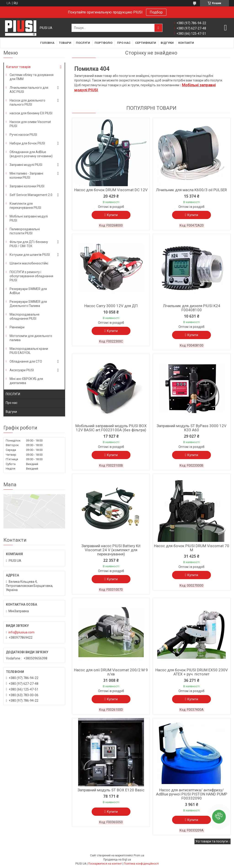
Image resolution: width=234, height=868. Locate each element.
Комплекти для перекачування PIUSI (25, 206)
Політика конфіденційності (141, 864)
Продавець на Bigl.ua (117, 860)
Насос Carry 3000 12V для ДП (111, 306)
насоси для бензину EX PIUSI (31, 113)
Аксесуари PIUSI (22, 370)
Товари (65, 43)
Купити (112, 215)
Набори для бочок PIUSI (27, 143)
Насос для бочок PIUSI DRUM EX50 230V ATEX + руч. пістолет (192, 672)
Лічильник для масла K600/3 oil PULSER (191, 190)
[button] (219, 817)
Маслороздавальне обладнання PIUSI (25, 316)
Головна (47, 43)
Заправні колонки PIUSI (27, 186)
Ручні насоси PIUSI (23, 135)
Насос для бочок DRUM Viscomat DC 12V (111, 190)
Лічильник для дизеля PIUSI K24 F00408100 (192, 308)
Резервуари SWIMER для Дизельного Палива (28, 304)
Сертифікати (146, 43)
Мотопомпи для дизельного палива (31, 338)
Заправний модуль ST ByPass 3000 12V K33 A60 (191, 428)
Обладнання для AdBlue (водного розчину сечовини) (31, 154)
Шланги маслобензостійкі (29, 263)
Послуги (83, 43)
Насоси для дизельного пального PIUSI (27, 102)
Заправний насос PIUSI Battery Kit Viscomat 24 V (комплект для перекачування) (111, 550)
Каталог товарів (18, 67)
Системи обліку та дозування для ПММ (32, 77)
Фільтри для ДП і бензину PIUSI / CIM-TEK (29, 244)
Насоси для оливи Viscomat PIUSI (30, 124)
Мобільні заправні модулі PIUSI (29, 218)
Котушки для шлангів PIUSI (30, 255)
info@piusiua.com (21, 632)
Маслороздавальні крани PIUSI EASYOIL (29, 351)
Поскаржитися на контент (105, 864)
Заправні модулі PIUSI (26, 165)
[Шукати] (158, 28)
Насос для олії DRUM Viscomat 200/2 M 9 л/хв (111, 672)
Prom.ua (139, 855)
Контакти (186, 43)
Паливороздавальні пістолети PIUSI (25, 231)
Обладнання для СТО (26, 361)
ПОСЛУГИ (13, 394)
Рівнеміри (17, 327)
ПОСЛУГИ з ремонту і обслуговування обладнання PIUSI (31, 276)
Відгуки (167, 43)
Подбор (156, 12)
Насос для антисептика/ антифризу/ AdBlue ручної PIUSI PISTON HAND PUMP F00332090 (192, 794)
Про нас (124, 43)
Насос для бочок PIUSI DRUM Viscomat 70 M (192, 548)
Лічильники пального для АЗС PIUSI (29, 90)
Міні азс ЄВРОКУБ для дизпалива (26, 381)
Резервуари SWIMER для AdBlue (28, 291)
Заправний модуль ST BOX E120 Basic (111, 790)
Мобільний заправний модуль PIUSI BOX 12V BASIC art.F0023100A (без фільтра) (111, 428)
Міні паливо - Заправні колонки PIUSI (26, 175)
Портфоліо (104, 43)
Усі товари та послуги (212, 841)
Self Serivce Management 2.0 (31, 195)
